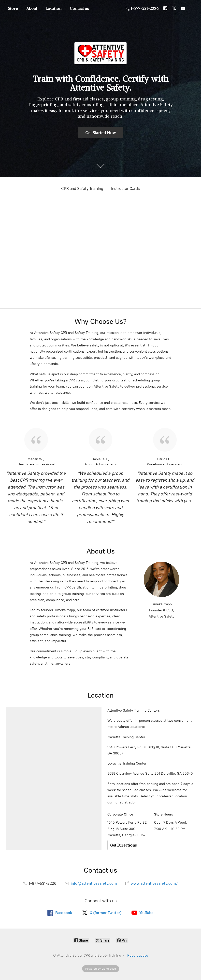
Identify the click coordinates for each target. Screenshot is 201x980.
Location (53, 8)
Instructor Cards (125, 188)
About (32, 8)
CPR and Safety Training (82, 188)
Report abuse (138, 955)
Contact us (79, 8)
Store (13, 8)
